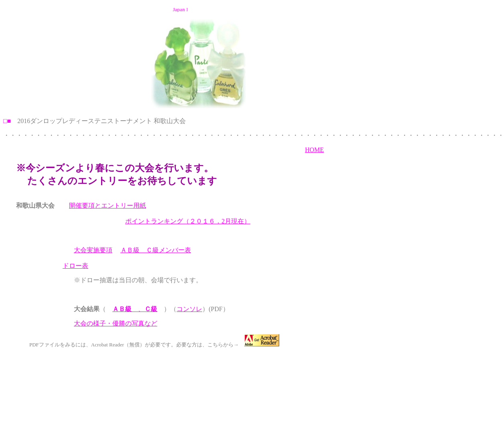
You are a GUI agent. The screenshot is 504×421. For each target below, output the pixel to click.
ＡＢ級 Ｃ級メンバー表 (156, 250)
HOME (314, 150)
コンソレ (189, 309)
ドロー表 (75, 266)
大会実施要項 (93, 250)
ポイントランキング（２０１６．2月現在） (188, 221)
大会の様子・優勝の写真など (116, 323)
